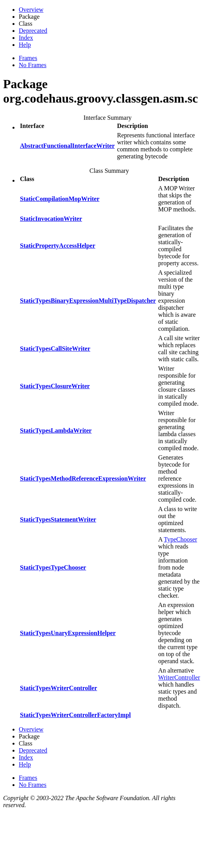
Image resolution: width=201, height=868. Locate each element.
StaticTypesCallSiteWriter (55, 349)
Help (25, 45)
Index (26, 38)
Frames (28, 58)
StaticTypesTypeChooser (53, 567)
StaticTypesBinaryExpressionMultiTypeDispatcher (88, 301)
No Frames (33, 65)
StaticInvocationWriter (51, 219)
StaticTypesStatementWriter (58, 519)
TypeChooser (180, 539)
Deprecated (33, 31)
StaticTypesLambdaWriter (56, 430)
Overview (31, 10)
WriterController (179, 677)
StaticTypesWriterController (58, 688)
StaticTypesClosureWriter (55, 386)
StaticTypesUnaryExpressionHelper (68, 633)
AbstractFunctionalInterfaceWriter (67, 146)
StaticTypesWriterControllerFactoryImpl (75, 715)
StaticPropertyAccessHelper (58, 246)
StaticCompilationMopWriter (60, 199)
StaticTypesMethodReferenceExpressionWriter (83, 478)
